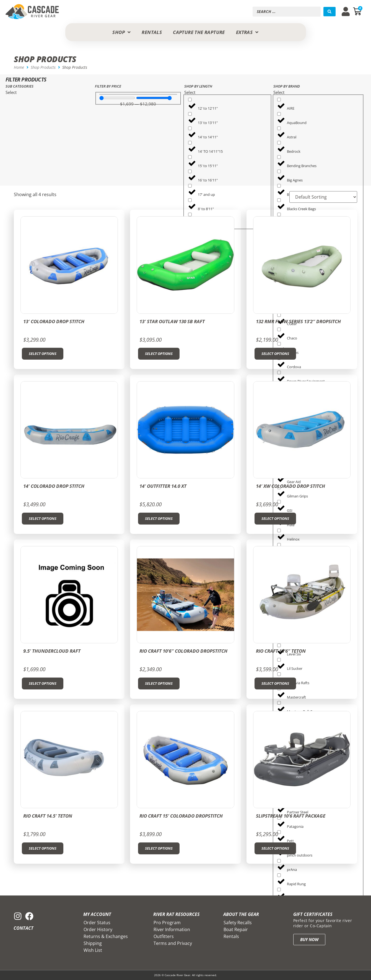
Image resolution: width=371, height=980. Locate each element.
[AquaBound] (279, 114)
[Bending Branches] (279, 157)
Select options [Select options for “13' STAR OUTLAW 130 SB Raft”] (159, 354)
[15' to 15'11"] (190, 157)
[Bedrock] (279, 143)
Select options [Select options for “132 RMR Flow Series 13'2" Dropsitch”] (275, 354)
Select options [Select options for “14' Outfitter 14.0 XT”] (159, 518)
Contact (24, 928)
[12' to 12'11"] (190, 100)
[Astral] (279, 128)
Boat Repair (236, 929)
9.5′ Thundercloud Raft (52, 651)
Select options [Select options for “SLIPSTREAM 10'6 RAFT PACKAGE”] (275, 848)
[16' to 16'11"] (190, 171)
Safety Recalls (238, 923)
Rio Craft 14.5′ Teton (48, 816)
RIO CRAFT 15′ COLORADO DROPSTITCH (181, 816)
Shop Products (43, 67)
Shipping (93, 943)
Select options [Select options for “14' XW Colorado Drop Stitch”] (275, 518)
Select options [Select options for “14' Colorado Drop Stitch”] (43, 518)
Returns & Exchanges (106, 936)
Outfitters (164, 936)
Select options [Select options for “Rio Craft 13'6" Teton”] (275, 683)
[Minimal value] (117, 98)
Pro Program (167, 923)
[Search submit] (330, 12)
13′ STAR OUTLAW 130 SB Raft (172, 321)
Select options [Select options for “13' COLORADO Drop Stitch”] (43, 354)
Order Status (97, 923)
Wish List (93, 950)
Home (19, 67)
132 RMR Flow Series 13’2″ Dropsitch (298, 321)
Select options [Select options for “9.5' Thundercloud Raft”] (43, 683)
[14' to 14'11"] (190, 128)
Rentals (231, 936)
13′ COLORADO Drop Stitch (54, 321)
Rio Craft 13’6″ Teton (281, 651)
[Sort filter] (322, 197)
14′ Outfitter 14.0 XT (163, 486)
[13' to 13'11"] (190, 114)
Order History (98, 929)
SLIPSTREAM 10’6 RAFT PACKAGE (291, 816)
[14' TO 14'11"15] (190, 143)
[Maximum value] (154, 98)
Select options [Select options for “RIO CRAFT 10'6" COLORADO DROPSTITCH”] (159, 683)
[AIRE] (279, 100)
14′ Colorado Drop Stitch (54, 486)
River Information (172, 929)
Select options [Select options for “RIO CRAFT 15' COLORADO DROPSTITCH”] (159, 848)
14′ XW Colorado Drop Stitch (290, 486)
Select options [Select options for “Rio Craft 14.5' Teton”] (43, 848)
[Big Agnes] (279, 171)
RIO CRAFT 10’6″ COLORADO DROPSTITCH (183, 651)
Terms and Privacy (173, 943)
